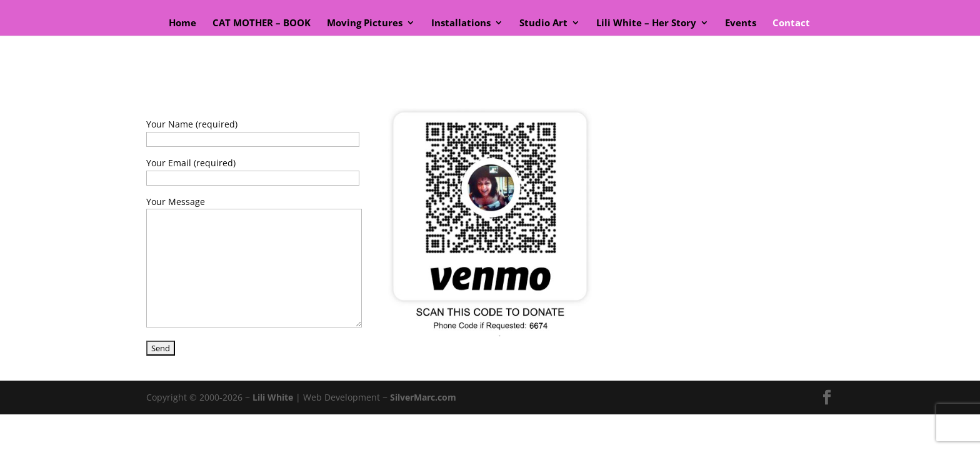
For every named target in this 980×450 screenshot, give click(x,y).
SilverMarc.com (423, 397)
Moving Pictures (365, 23)
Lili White (273, 397)
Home (182, 23)
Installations (461, 23)
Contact (791, 23)
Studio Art (543, 23)
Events (741, 23)
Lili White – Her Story (646, 23)
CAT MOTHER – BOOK (262, 23)
